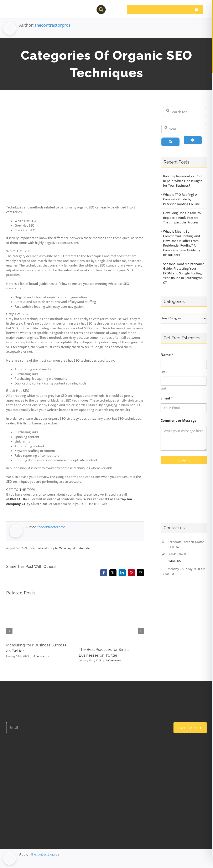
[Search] (170, 142)
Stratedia (84, 548)
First (164, 372)
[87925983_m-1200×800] (75, 153)
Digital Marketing (61, 548)
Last (163, 388)
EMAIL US (174, 561)
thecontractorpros (53, 25)
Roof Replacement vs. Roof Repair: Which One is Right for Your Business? (183, 181)
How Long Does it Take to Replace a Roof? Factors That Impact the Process (182, 218)
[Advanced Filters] (193, 140)
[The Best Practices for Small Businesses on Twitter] (111, 602)
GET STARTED (190, 728)
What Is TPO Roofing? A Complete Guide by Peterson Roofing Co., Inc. (182, 199)
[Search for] (185, 112)
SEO (75, 548)
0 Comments (41, 656)
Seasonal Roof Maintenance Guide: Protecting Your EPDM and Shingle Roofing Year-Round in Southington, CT (184, 273)
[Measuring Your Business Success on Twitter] (39, 602)
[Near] (184, 129)
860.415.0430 (21, 499)
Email (167, 398)
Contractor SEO (40, 548)
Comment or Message (178, 421)
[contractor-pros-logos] (27, 7)
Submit (184, 460)
